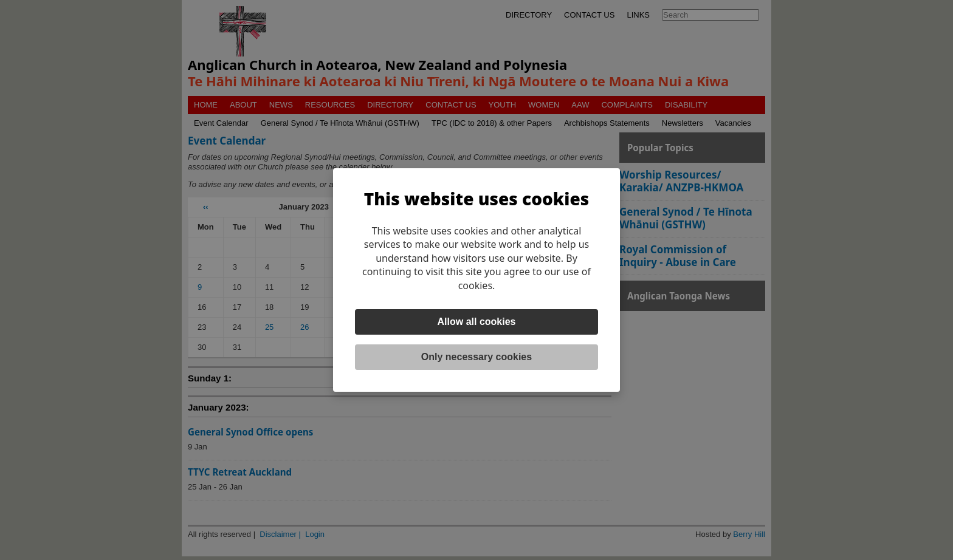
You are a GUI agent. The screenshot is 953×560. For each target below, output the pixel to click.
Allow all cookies (477, 322)
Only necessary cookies (476, 357)
